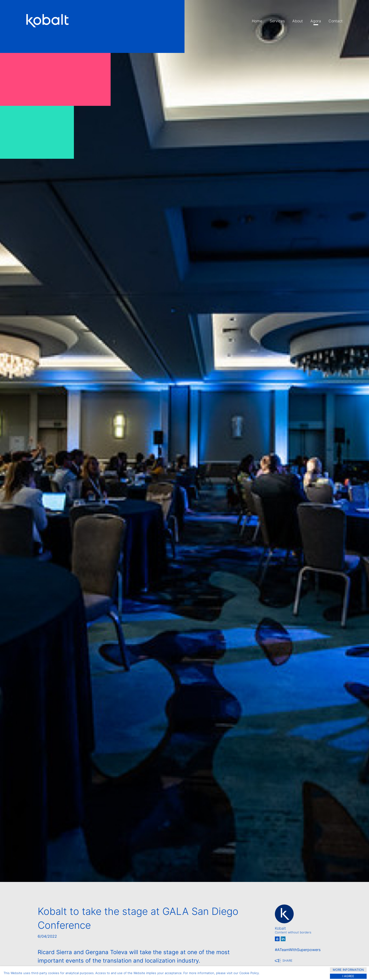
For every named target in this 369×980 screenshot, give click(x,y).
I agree (348, 976)
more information (348, 970)
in (283, 939)
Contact (336, 21)
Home (257, 21)
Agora (316, 21)
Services (277, 21)
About (298, 21)
